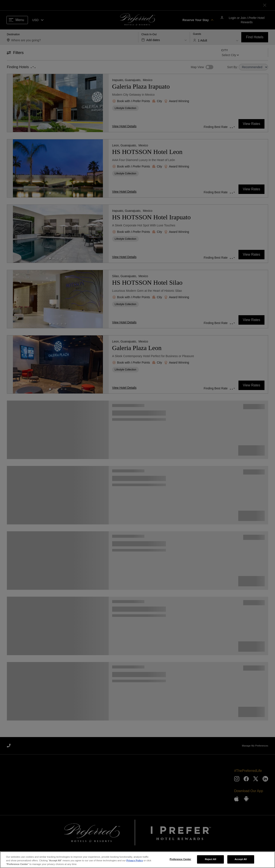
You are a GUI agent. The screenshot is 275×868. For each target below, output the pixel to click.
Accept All (241, 860)
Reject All (211, 860)
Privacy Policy (135, 861)
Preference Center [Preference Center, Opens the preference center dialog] (180, 860)
